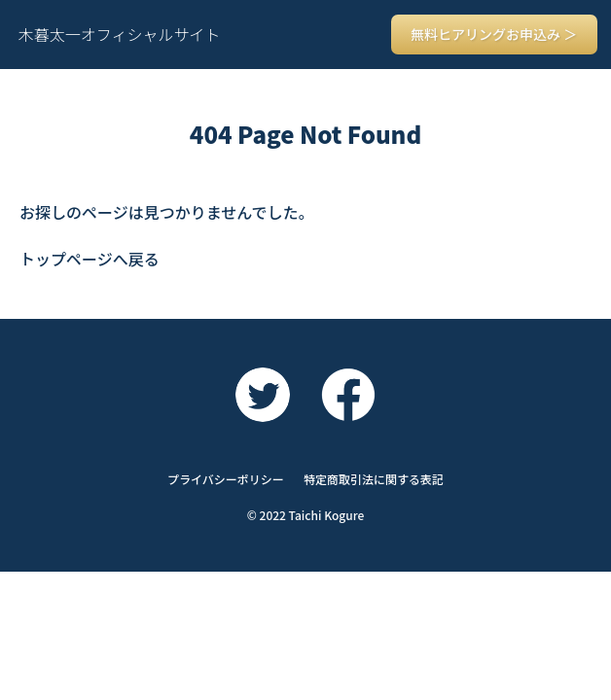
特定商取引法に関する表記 (374, 479)
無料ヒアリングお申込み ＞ (494, 34)
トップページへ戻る (90, 259)
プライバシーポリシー (226, 479)
